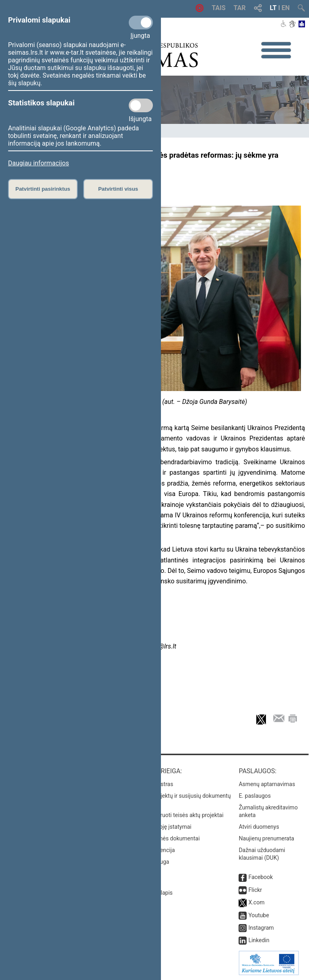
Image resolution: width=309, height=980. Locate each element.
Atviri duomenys (259, 827)
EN (286, 8)
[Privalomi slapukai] (141, 23)
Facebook (261, 877)
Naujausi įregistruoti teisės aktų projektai (173, 815)
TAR (240, 8)
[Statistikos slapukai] (141, 105)
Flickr (255, 890)
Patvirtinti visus (118, 189)
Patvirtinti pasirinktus (43, 189)
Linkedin (259, 940)
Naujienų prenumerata (266, 838)
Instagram (261, 928)
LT (273, 8)
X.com (256, 902)
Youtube (259, 915)
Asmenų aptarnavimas (267, 784)
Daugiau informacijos (38, 163)
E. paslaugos (255, 796)
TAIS (218, 8)
